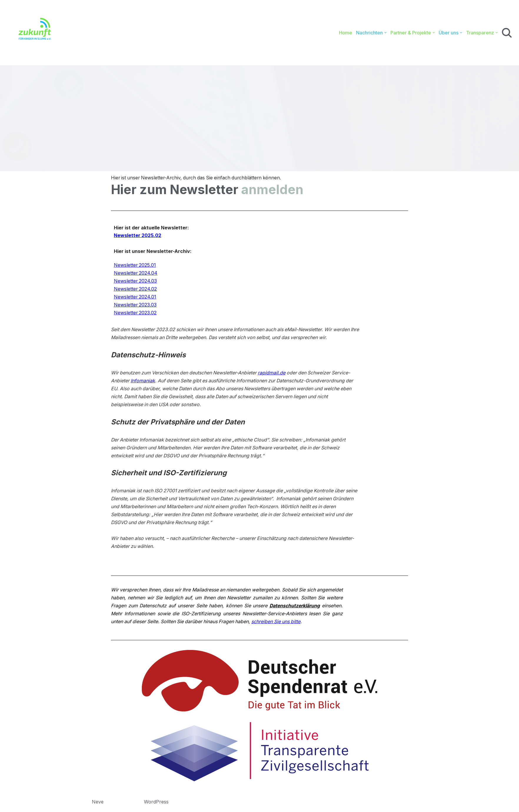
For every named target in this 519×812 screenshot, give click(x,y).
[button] (385, 33)
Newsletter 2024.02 (136, 290)
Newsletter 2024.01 (135, 298)
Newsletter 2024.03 (136, 282)
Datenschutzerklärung (317, 608)
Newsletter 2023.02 (135, 314)
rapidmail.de (274, 374)
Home (346, 33)
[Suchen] (507, 33)
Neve (98, 804)
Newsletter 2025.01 (135, 266)
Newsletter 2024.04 (136, 274)
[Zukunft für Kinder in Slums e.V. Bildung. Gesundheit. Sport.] (32, 33)
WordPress (156, 804)
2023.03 (148, 306)
